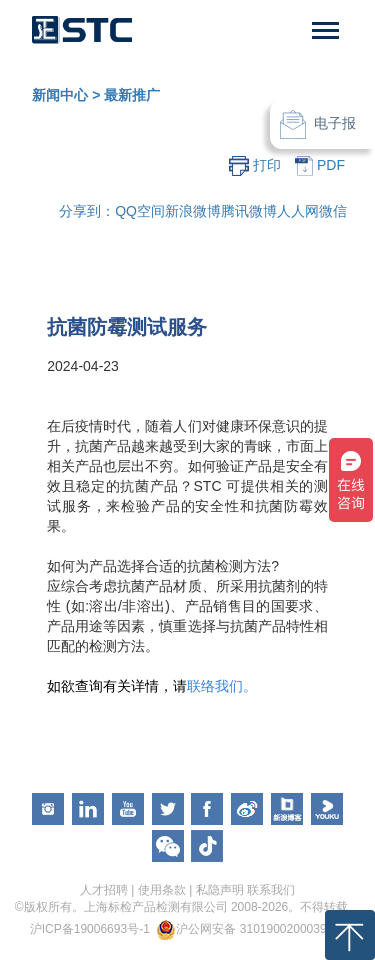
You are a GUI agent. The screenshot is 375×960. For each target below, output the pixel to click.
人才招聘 (104, 890)
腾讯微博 (249, 211)
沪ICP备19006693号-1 (90, 929)
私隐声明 (220, 890)
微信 (333, 211)
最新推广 (132, 95)
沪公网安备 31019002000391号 (260, 929)
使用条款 (162, 890)
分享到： (87, 211)
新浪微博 (193, 211)
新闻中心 (60, 95)
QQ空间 (140, 211)
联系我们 (271, 890)
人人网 (298, 211)
